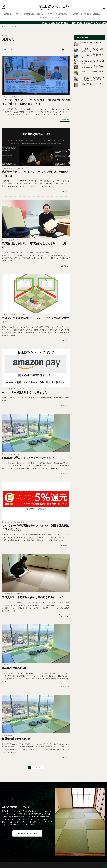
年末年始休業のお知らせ (16, 668)
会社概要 (75, 14)
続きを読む (65, 120)
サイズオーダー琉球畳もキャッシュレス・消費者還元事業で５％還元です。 (35, 527)
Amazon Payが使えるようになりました (25, 392)
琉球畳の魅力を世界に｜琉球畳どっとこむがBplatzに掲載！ (34, 245)
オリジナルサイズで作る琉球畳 (24, 14)
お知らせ (13, 27)
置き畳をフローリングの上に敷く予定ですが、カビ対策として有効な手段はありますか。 (93, 50)
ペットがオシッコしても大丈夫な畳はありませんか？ (93, 84)
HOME (6, 27)
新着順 (4, 49)
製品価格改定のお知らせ (16, 739)
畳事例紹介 (97, 14)
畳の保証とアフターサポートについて (52, 17)
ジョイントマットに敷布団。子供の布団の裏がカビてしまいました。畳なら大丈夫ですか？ (93, 79)
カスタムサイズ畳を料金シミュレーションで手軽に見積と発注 (36, 320)
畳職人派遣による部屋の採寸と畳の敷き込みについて (33, 597)
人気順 (10, 49)
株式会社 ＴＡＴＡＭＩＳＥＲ (27, 833)
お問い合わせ (41, 14)
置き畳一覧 (8, 14)
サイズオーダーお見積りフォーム (59, 14)
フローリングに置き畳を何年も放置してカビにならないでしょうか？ (93, 56)
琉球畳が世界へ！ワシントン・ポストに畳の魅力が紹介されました (35, 174)
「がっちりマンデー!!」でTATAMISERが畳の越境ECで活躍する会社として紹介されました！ (36, 102)
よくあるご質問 (86, 14)
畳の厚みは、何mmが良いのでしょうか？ (93, 72)
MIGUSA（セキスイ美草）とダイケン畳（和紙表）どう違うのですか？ (93, 62)
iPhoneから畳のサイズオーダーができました (28, 458)
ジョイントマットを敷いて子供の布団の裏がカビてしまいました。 (93, 67)
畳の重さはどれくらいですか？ (92, 43)
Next (40, 767)
